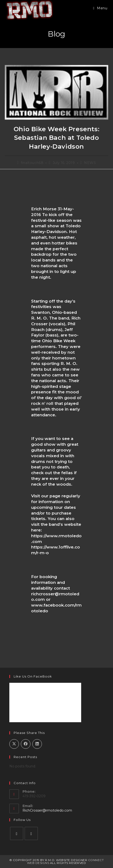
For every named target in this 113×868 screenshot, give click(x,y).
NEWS (90, 163)
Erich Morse (44, 209)
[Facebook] (17, 833)
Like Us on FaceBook (33, 676)
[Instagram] (31, 833)
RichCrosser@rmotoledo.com (47, 810)
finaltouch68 (32, 163)
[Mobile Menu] (100, 8)
